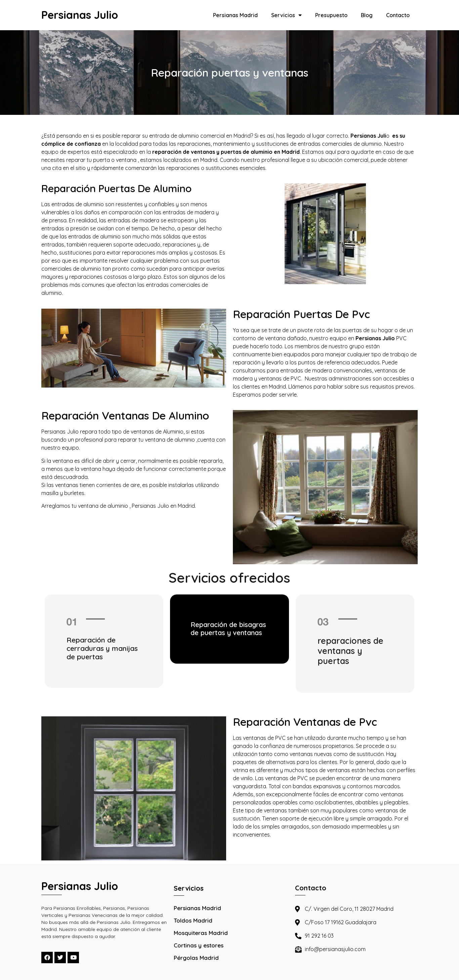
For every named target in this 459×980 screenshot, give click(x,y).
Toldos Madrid (193, 920)
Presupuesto (331, 15)
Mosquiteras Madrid (201, 933)
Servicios (286, 15)
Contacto (398, 15)
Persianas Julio (80, 15)
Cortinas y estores (199, 945)
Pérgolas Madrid (196, 958)
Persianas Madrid (235, 15)
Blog (367, 15)
